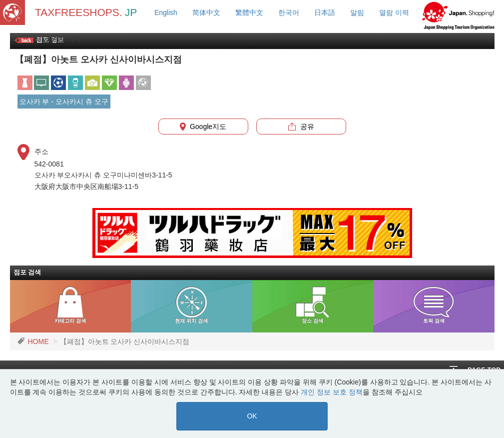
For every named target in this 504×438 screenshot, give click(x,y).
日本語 (325, 12)
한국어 (289, 12)
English (166, 12)
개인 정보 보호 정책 (332, 392)
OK (252, 416)
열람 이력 (394, 12)
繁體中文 (249, 12)
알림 (357, 12)
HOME (38, 341)
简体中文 (206, 12)
